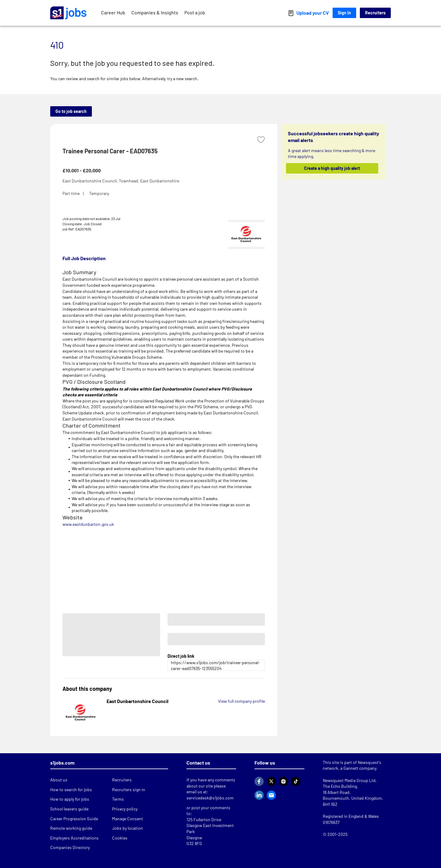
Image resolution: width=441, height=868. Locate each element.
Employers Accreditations (74, 838)
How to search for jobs (71, 789)
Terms (118, 799)
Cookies (120, 838)
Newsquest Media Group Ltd (349, 780)
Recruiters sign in (129, 789)
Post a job (195, 12)
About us (59, 780)
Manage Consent (128, 819)
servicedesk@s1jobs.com (210, 798)
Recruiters (375, 13)
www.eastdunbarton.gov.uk (88, 524)
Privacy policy (125, 809)
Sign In (344, 13)
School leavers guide (69, 809)
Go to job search (71, 111)
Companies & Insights (155, 12)
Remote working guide (71, 828)
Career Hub (113, 12)
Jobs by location (128, 828)
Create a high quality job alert (332, 168)
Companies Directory (70, 847)
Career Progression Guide (74, 819)
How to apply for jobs (70, 799)
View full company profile (241, 701)
